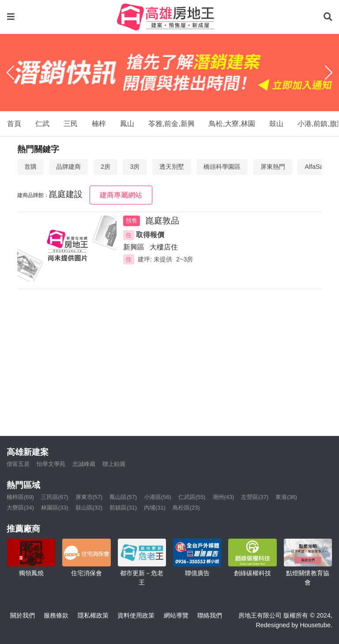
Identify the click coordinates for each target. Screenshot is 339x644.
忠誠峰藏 (84, 464)
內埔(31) (155, 508)
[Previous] (10, 73)
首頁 (14, 124)
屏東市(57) (89, 497)
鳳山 (127, 124)
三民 (71, 124)
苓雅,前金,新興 (171, 124)
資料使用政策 (136, 615)
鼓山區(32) (89, 508)
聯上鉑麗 (114, 464)
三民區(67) (55, 497)
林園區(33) (55, 508)
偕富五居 (18, 464)
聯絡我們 (210, 615)
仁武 (42, 124)
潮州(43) (224, 497)
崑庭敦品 (162, 221)
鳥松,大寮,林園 (232, 124)
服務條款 (56, 615)
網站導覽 (176, 615)
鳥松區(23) (186, 508)
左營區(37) (255, 497)
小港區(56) (158, 497)
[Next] (329, 73)
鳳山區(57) (123, 497)
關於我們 (23, 615)
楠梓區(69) (20, 497)
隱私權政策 (93, 615)
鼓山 (276, 124)
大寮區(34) (20, 508)
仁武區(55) (192, 497)
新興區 (134, 247)
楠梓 (99, 124)
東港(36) (286, 497)
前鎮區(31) (123, 508)
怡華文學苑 (51, 464)
